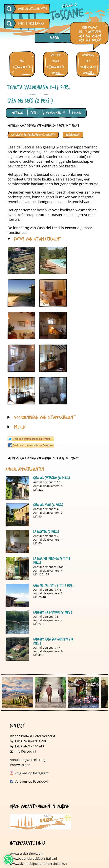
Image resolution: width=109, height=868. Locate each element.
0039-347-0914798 (90, 36)
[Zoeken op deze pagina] (10, 24)
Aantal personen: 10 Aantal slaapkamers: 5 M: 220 (40, 488)
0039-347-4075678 (90, 40)
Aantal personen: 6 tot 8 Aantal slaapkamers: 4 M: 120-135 (40, 569)
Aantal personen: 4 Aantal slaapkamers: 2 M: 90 (40, 515)
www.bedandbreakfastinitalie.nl (34, 859)
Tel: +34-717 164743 (29, 746)
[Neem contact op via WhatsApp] (8, 860)
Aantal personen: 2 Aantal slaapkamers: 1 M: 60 (40, 542)
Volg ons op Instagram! (32, 773)
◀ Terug (17, 113)
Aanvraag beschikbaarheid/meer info (33, 135)
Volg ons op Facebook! (31, 781)
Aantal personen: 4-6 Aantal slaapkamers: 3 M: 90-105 (40, 595)
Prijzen (77, 113)
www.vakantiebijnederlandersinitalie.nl (39, 864)
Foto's (34, 113)
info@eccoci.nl (25, 751)
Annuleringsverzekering (28, 760)
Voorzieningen (55, 113)
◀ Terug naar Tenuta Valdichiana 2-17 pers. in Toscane (43, 126)
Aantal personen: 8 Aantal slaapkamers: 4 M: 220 (40, 622)
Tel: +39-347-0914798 (30, 741)
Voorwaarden (20, 765)
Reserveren (73, 135)
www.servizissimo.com (27, 853)
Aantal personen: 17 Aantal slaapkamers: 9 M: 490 (40, 649)
